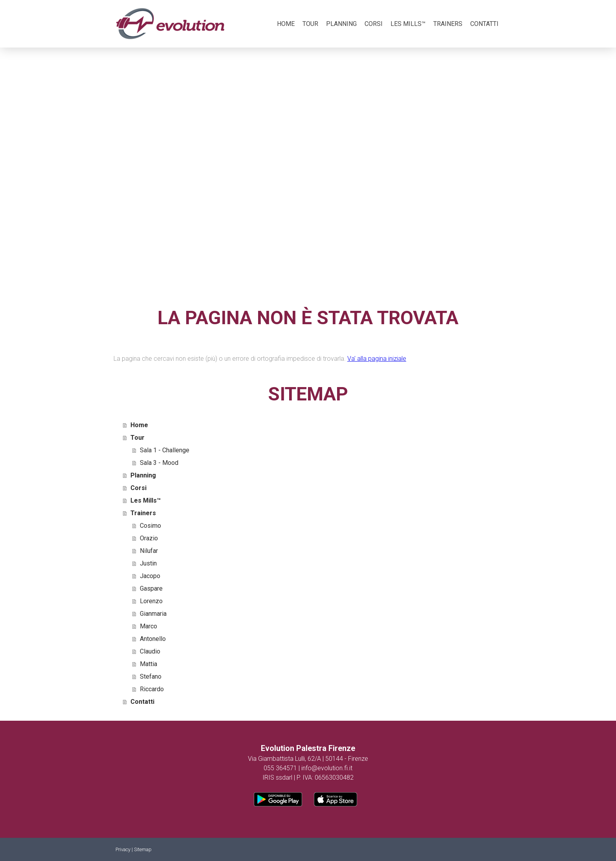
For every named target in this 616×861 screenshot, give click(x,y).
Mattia (148, 664)
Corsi (374, 24)
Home (286, 24)
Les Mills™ (408, 24)
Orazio (149, 538)
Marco (148, 626)
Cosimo (150, 526)
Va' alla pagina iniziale (377, 359)
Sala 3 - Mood (159, 463)
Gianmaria (153, 614)
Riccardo (152, 689)
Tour (310, 24)
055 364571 (280, 768)
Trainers (448, 24)
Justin (148, 563)
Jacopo (150, 576)
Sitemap (143, 849)
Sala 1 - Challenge (165, 450)
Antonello (153, 639)
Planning (341, 24)
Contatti (484, 24)
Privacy (123, 849)
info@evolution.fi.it (327, 768)
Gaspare (151, 588)
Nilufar (149, 551)
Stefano (151, 676)
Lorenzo (151, 601)
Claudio (150, 651)
